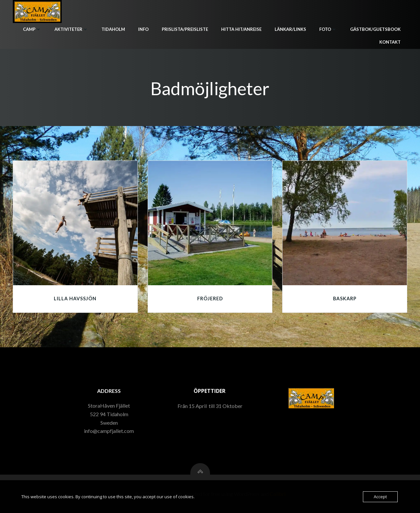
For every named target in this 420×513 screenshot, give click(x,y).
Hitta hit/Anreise (241, 29)
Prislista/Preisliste (185, 29)
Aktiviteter (71, 29)
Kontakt (390, 42)
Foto (328, 29)
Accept (380, 497)
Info (143, 29)
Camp (32, 29)
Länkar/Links (290, 29)
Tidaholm (113, 29)
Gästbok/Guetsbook (375, 29)
